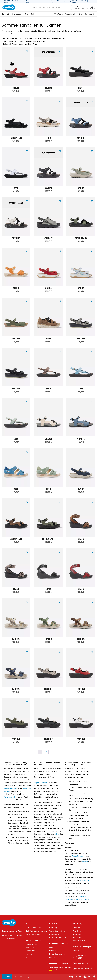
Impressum (53, 957)
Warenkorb (92, 7)
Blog (81, 14)
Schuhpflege (30, 951)
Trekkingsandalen (10, 797)
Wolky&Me (77, 934)
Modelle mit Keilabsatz (84, 899)
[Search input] (49, 7)
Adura (57, 834)
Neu (27, 14)
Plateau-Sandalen (10, 788)
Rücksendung (54, 934)
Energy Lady (84, 881)
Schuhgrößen (30, 947)
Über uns (76, 928)
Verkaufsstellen (71, 14)
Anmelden (77, 7)
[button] (27, 51)
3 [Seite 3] (47, 752)
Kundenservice (90, 14)
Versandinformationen (57, 931)
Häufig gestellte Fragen (58, 938)
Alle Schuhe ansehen (33, 934)
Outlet (33, 14)
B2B (27, 957)
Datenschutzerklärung (57, 954)
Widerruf (52, 951)
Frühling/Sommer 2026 (34, 928)
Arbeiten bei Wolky (80, 941)
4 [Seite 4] (50, 752)
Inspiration (29, 954)
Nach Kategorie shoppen (12, 14)
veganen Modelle (40, 783)
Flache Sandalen (78, 856)
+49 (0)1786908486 (85, 969)
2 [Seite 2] (43, 752)
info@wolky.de (83, 963)
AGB (51, 947)
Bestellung (53, 928)
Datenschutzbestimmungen (22, 977)
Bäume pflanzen (79, 938)
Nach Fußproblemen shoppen (36, 931)
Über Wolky (59, 14)
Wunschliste (85, 7)
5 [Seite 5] (54, 752)
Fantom (85, 862)
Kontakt (76, 951)
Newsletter (77, 931)
